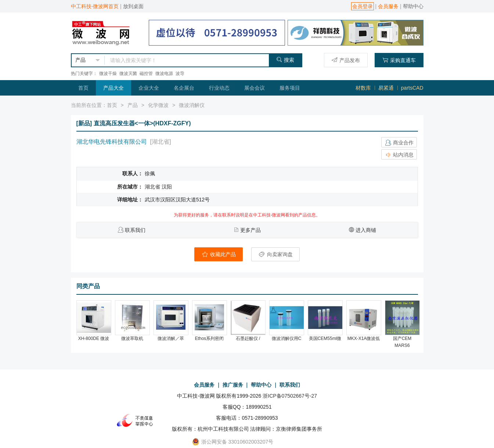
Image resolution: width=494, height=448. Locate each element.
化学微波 (158, 105)
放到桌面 (133, 6)
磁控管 (146, 74)
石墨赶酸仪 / (248, 338)
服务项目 (290, 88)
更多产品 (250, 230)
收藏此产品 (219, 254)
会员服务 (388, 6)
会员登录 (363, 6)
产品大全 (113, 88)
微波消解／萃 (171, 338)
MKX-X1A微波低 (364, 338)
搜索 (285, 60)
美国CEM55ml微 (325, 338)
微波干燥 (108, 74)
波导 (180, 74)
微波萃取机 (132, 338)
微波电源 (164, 74)
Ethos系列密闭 (210, 338)
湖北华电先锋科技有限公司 (112, 142)
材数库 (363, 88)
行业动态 (219, 88)
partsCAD (412, 88)
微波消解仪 (192, 105)
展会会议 (255, 88)
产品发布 (346, 60)
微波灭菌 (128, 74)
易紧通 (386, 88)
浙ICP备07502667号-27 (290, 396)
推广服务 (233, 385)
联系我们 (135, 230)
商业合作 (399, 143)
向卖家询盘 (275, 254)
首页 (83, 88)
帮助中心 (413, 6)
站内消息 (399, 155)
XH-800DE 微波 (94, 338)
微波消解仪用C (287, 338)
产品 (133, 105)
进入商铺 (366, 230)
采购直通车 (399, 60)
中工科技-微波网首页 (95, 6)
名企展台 (184, 88)
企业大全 (149, 88)
